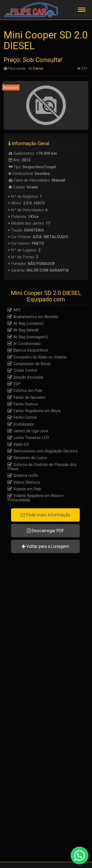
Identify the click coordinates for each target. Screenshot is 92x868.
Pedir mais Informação (45, 515)
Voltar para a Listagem (45, 546)
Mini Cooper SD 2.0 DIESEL (46, 40)
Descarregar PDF (46, 531)
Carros (38, 68)
